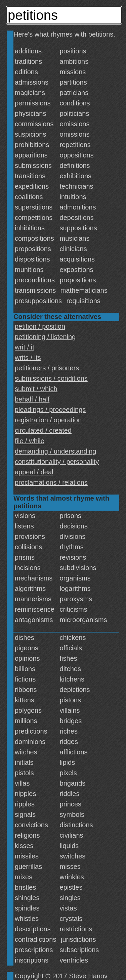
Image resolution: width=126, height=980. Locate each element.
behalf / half (32, 399)
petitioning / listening (45, 337)
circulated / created (43, 430)
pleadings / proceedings (50, 410)
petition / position (40, 326)
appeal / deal (34, 472)
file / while (30, 441)
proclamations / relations (51, 482)
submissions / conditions (51, 378)
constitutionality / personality (57, 462)
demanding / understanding (55, 451)
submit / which (36, 389)
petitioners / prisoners (47, 368)
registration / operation (48, 420)
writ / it (25, 347)
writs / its (28, 358)
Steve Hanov (89, 976)
